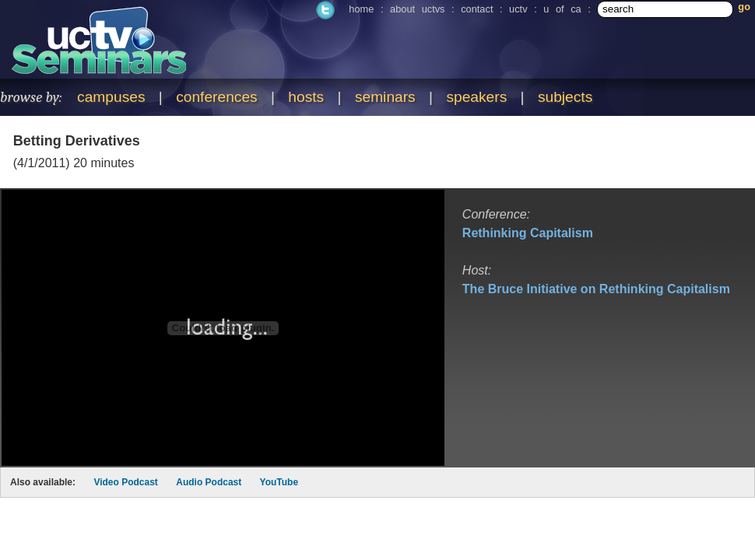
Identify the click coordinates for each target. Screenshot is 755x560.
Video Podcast (125, 482)
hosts (306, 97)
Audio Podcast (209, 482)
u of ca (562, 9)
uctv (518, 9)
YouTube (279, 482)
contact (477, 9)
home (361, 9)
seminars (385, 97)
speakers (476, 97)
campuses (111, 97)
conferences (217, 97)
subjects (565, 97)
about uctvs (417, 9)
